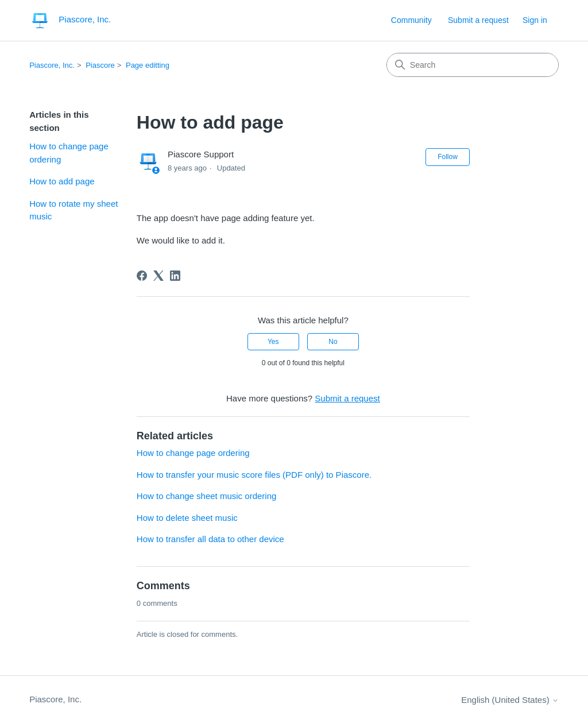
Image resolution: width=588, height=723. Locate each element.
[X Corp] (158, 276)
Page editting (148, 65)
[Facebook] (142, 276)
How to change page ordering (69, 153)
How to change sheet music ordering (206, 496)
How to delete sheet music (187, 518)
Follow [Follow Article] (448, 157)
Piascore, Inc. (52, 65)
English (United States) (510, 700)
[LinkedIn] (175, 276)
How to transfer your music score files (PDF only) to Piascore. (254, 475)
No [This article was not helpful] (333, 342)
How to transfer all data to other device (210, 539)
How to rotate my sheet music (73, 210)
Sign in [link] (535, 20)
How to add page (62, 181)
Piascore (100, 65)
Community (411, 20)
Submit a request (478, 20)
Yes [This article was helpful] (273, 342)
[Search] (473, 65)
